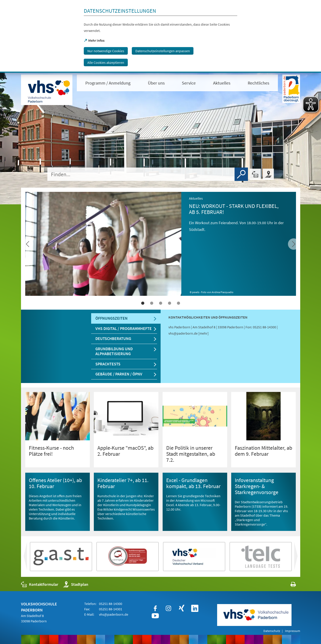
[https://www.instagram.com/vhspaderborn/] (168, 608)
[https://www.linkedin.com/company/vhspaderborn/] (195, 608)
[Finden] (241, 174)
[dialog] (160, 36)
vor (25, 558)
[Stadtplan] (268, 174)
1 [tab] (143, 303)
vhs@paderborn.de (114, 614)
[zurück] (294, 244)
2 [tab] (152, 303)
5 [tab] (178, 303)
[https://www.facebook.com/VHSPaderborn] (155, 608)
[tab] (126, 318)
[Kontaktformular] (255, 174)
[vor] (28, 244)
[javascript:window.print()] (289, 585)
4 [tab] (170, 303)
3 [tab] (161, 303)
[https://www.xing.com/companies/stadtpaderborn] (182, 608)
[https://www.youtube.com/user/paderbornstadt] (155, 616)
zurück (300, 558)
